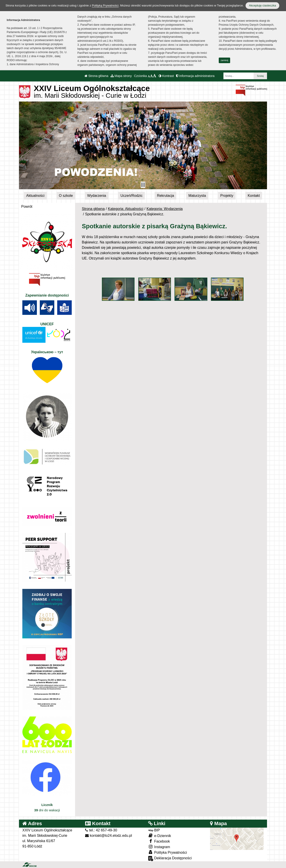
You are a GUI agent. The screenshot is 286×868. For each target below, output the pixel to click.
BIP (154, 830)
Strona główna (96, 76)
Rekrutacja (165, 196)
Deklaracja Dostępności (170, 859)
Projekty (227, 196)
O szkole (66, 196)
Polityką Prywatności (105, 5)
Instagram (159, 847)
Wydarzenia (97, 196)
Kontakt (254, 196)
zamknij (224, 60)
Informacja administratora (195, 76)
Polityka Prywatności (168, 852)
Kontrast (166, 76)
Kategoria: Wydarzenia (165, 209)
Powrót (27, 207)
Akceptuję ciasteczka (262, 5)
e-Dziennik (160, 836)
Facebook (159, 841)
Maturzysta (197, 196)
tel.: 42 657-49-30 (101, 830)
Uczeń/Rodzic (131, 196)
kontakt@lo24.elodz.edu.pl (108, 836)
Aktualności (35, 196)
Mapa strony (121, 76)
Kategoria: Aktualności (126, 209)
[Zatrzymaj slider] (143, 185)
